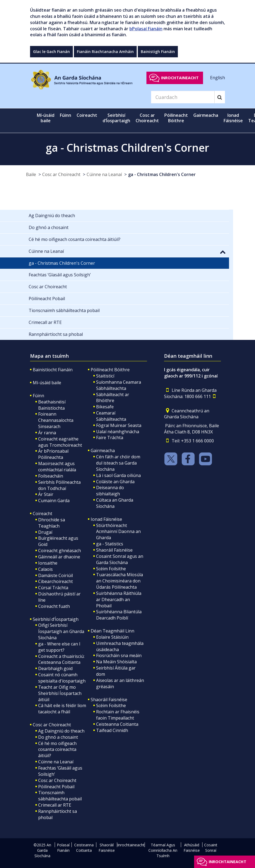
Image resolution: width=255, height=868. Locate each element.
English (218, 78)
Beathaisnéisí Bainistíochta (52, 405)
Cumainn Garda (54, 501)
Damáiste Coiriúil (55, 575)
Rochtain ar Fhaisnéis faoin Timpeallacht (118, 715)
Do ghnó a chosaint (58, 737)
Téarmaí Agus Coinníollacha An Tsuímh (163, 850)
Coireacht (42, 513)
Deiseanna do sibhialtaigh (110, 491)
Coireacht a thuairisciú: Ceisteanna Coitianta (61, 659)
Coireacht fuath (54, 606)
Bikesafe (105, 407)
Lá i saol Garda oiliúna (118, 475)
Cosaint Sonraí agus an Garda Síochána (120, 559)
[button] (223, 252)
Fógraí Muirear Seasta (119, 425)
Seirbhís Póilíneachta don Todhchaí (59, 485)
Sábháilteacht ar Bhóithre (113, 398)
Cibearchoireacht (55, 581)
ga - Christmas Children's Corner (162, 174)
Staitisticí (105, 376)
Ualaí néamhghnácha (118, 432)
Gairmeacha (103, 450)
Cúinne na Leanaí (104, 174)
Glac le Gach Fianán (51, 52)
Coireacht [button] (87, 115)
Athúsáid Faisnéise (192, 848)
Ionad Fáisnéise (106, 519)
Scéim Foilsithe (111, 569)
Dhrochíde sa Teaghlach (52, 523)
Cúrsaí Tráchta (53, 588)
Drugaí (45, 532)
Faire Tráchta (110, 438)
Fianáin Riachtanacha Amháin (105, 52)
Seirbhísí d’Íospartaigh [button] (116, 118)
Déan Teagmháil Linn (112, 631)
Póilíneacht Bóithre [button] (176, 118)
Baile (31, 174)
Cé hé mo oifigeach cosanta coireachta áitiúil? (57, 750)
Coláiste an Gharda (115, 482)
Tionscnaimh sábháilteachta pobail (60, 796)
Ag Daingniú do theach (61, 731)
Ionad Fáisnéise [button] (233, 118)
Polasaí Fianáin (63, 848)
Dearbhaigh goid (55, 668)
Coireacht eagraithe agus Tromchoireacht (60, 442)
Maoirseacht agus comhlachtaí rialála (57, 467)
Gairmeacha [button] (206, 115)
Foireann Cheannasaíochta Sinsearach (56, 420)
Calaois (45, 569)
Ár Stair (46, 494)
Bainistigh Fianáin (158, 52)
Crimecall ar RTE (55, 805)
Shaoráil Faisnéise (114, 550)
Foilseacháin (51, 476)
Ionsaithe (48, 563)
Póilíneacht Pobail (56, 787)
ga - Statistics (110, 544)
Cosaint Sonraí (211, 848)
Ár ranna (47, 433)
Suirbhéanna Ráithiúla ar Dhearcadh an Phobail (119, 599)
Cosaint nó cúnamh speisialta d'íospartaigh (62, 678)
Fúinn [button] (66, 115)
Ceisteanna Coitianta (117, 724)
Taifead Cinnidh (112, 730)
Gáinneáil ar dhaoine (59, 557)
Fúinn (38, 396)
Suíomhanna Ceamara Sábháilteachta (119, 385)
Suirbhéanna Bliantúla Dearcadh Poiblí (119, 615)
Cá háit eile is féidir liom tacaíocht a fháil (62, 709)
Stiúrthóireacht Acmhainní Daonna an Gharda (118, 532)
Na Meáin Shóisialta (116, 662)
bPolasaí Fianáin (146, 29)
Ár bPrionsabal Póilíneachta (53, 454)
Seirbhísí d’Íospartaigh (56, 619)
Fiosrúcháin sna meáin (119, 655)
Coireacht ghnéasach (60, 551)
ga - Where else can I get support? (59, 647)
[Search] (183, 97)
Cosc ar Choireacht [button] (147, 118)
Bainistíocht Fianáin (53, 370)
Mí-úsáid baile (46, 118)
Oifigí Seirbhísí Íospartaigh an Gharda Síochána (61, 631)
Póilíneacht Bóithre (110, 370)
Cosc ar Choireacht (61, 174)
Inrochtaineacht (180, 78)
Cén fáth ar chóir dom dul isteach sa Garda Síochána (118, 463)
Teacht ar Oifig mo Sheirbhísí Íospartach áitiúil (60, 693)
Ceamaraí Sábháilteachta (111, 416)
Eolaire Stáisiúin (112, 637)
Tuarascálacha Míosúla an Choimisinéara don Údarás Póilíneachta (120, 581)
